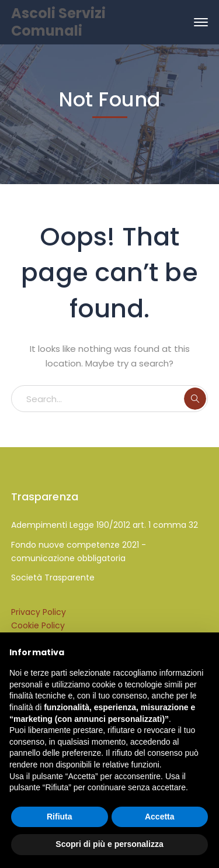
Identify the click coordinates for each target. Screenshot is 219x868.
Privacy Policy (39, 612)
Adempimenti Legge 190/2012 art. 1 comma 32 (105, 525)
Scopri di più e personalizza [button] (109, 844)
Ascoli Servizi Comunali (58, 22)
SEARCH (195, 399)
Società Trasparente (53, 577)
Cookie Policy (38, 625)
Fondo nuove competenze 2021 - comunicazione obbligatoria (79, 551)
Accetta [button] (160, 817)
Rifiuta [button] (60, 817)
